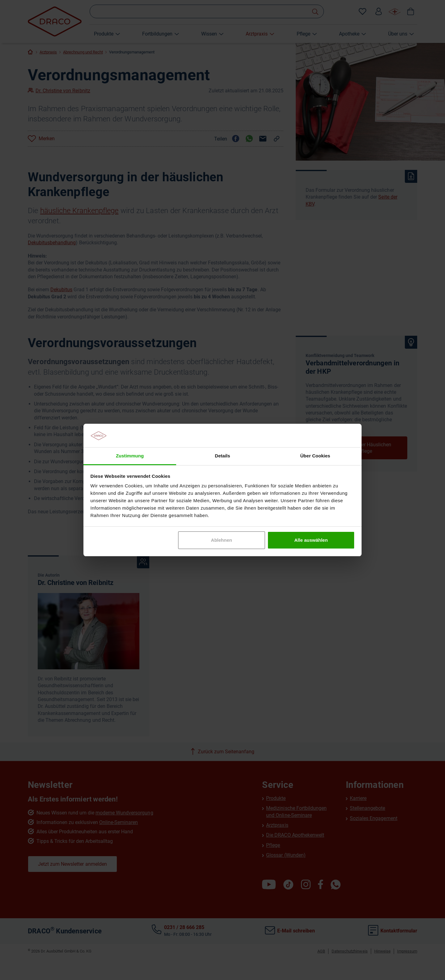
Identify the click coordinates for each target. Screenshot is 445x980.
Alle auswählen (311, 540)
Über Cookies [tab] (315, 456)
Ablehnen (222, 540)
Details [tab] (222, 456)
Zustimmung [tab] (130, 456)
